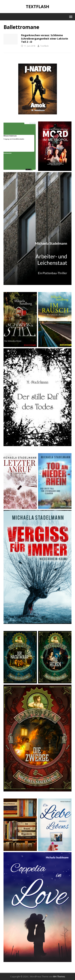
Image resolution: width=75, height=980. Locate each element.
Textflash (44, 46)
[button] (70, 17)
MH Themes (59, 977)
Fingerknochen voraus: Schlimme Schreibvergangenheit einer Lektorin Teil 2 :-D (45, 38)
